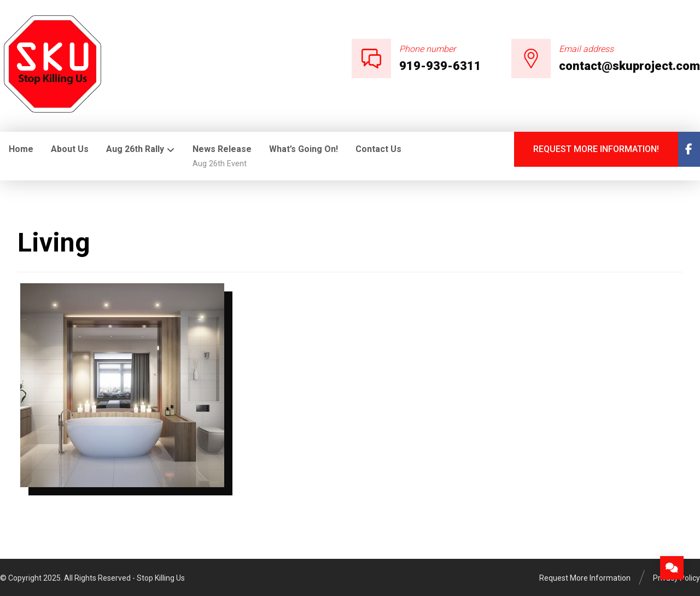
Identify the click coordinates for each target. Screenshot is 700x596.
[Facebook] (689, 149)
